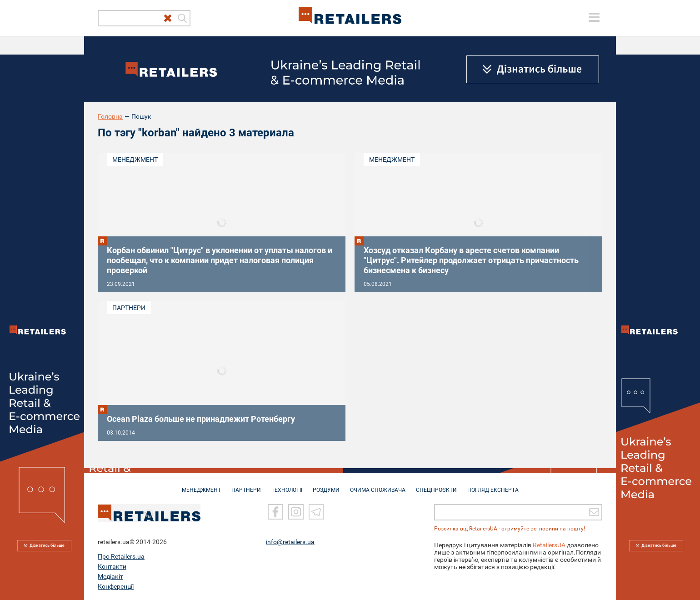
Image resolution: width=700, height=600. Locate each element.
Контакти (112, 566)
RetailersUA (549, 545)
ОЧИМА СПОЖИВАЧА (378, 485)
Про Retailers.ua (121, 556)
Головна (110, 116)
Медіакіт (110, 576)
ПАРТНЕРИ (246, 485)
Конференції (116, 586)
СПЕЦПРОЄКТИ (436, 485)
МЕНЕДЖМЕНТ (201, 485)
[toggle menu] (594, 17)
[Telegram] (316, 511)
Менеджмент (135, 160)
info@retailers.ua (290, 541)
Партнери (129, 308)
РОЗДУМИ (326, 485)
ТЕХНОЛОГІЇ (287, 485)
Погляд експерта (493, 485)
